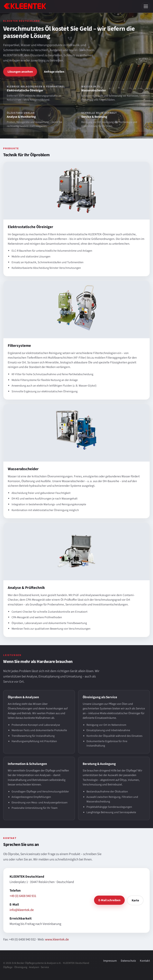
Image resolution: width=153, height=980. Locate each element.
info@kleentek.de (22, 910)
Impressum (110, 961)
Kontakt (145, 961)
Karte (135, 900)
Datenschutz (128, 961)
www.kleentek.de (57, 939)
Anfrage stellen (54, 72)
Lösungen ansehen (20, 72)
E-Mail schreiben (109, 900)
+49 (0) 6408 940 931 (23, 896)
